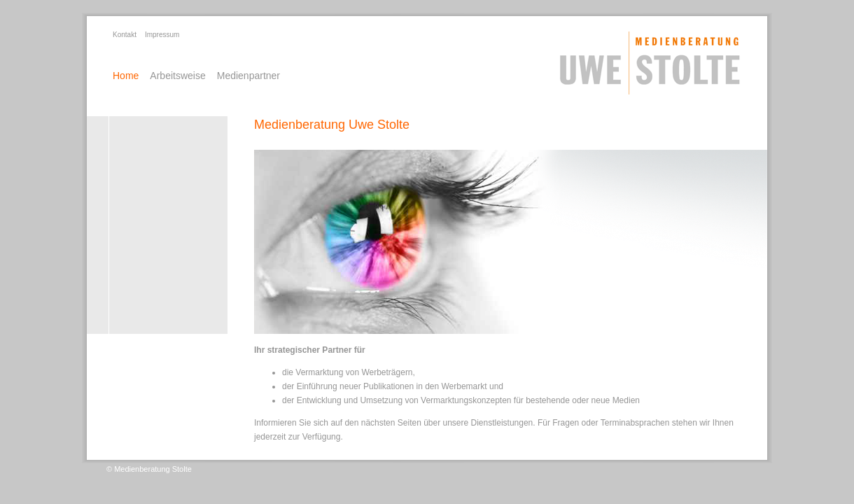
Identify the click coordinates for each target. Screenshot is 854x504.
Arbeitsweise (177, 76)
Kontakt (125, 35)
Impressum (162, 35)
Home (126, 76)
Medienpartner (248, 76)
